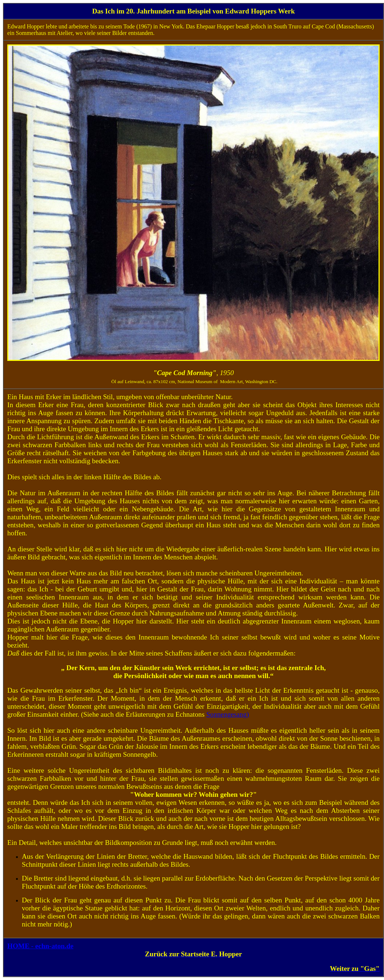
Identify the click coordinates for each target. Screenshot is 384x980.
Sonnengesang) (228, 714)
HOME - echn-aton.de (40, 946)
